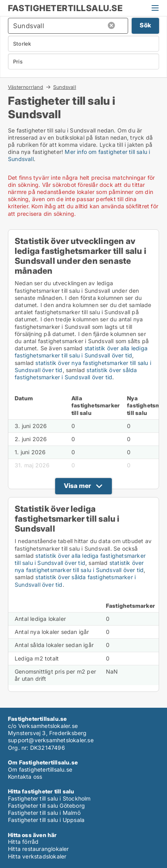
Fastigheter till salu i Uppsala (46, 820)
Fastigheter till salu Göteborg (46, 806)
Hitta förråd (23, 842)
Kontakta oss (25, 777)
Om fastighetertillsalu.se (40, 769)
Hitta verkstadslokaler (37, 856)
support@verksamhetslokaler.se (51, 740)
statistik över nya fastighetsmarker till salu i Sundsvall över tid (79, 566)
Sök (145, 25)
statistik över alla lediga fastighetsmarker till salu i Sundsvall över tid (81, 352)
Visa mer (78, 486)
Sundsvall (65, 87)
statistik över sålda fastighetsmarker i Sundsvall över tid (76, 374)
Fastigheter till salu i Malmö (44, 813)
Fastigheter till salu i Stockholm (49, 798)
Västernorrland (26, 87)
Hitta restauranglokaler (38, 849)
